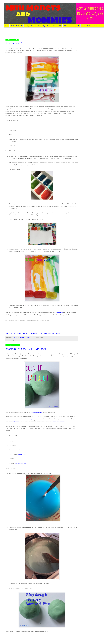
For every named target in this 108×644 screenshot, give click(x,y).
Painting (27, 26)
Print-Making (41, 26)
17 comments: (30, 337)
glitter (33, 419)
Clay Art (33, 26)
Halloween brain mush (59, 421)
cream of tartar (22, 454)
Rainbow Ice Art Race (16, 43)
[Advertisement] (32, 33)
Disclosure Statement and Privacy (91, 26)
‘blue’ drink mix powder (21, 463)
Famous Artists (57, 26)
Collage (49, 26)
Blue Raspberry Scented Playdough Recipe (26, 349)
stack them (60, 313)
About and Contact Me (17, 26)
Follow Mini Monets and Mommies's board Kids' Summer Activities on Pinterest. (33, 333)
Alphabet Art (67, 26)
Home (7, 26)
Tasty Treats (76, 26)
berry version (16, 421)
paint (12, 340)
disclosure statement (37, 412)
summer (16, 340)
